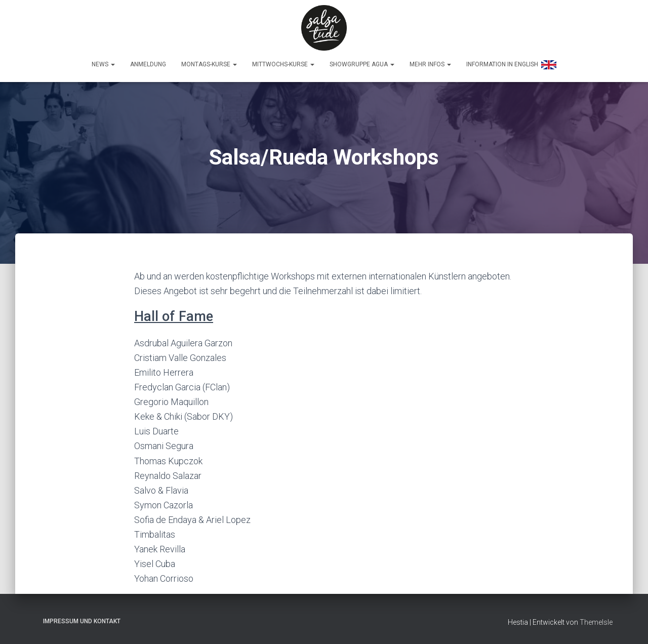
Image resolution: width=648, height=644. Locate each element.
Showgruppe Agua (362, 64)
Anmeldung (148, 64)
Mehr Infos (430, 64)
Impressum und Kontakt (82, 621)
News (103, 64)
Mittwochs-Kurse (283, 64)
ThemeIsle (596, 622)
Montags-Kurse (209, 64)
